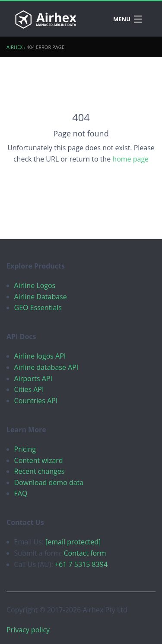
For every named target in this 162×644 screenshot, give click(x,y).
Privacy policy (28, 630)
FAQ (21, 493)
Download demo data (49, 482)
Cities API (29, 389)
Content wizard (39, 460)
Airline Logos (35, 285)
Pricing (25, 449)
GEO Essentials (38, 307)
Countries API (36, 401)
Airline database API (46, 367)
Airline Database (41, 297)
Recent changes (40, 471)
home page (130, 159)
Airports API (33, 379)
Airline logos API (40, 356)
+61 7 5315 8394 (81, 564)
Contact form (85, 553)
